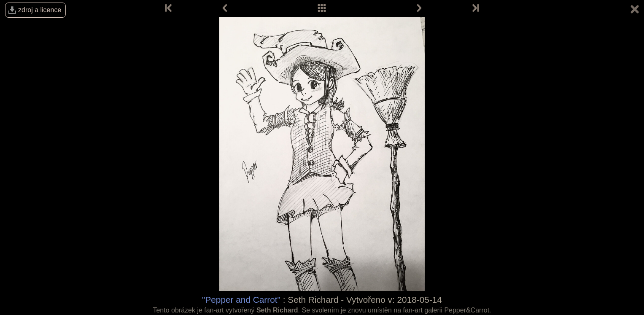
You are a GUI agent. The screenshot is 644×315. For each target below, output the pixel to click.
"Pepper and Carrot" (241, 300)
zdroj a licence (40, 10)
